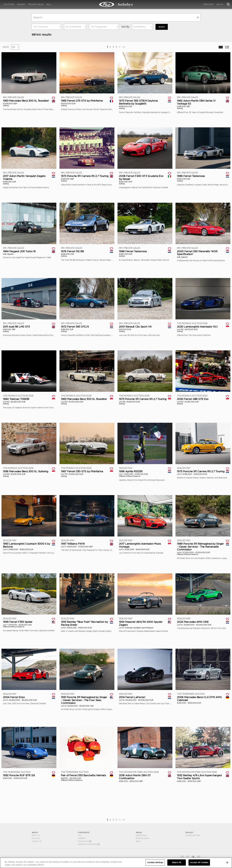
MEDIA (139, 832)
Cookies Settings (193, 835)
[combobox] (46, 27)
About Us (36, 835)
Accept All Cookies (199, 862)
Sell (49, 4)
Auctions (9, 4)
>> (124, 47)
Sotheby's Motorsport (89, 844)
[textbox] (46, 27)
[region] (116, 863)
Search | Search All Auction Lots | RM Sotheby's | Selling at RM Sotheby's (116, 4)
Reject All (177, 862)
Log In (220, 4)
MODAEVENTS (84, 841)
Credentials (141, 835)
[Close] (227, 863)
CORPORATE (84, 832)
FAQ (80, 835)
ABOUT (35, 832)
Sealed (21, 4)
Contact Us (37, 841)
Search (162, 27)
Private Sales (36, 4)
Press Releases (142, 838)
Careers (81, 838)
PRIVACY (189, 832)
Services (208, 4)
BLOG (138, 841)
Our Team (36, 838)
